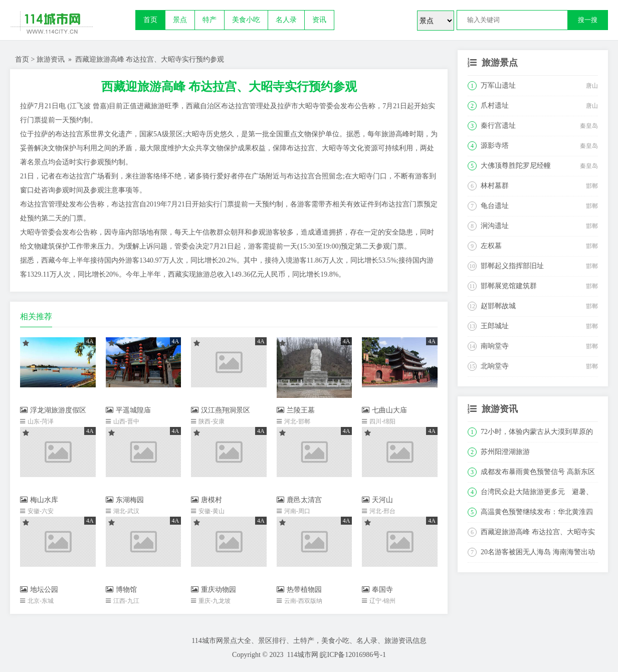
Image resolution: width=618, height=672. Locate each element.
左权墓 (491, 246)
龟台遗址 (495, 206)
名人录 (286, 20)
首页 (150, 20)
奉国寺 (377, 590)
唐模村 (207, 500)
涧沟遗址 (495, 226)
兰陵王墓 (296, 410)
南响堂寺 (495, 346)
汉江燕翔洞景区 (221, 410)
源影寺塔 (495, 146)
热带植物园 (299, 590)
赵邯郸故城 (498, 306)
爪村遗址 (495, 105)
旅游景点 (500, 63)
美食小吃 (246, 20)
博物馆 (121, 590)
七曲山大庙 (384, 410)
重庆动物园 (214, 590)
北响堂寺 (495, 366)
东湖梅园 (125, 500)
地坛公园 (39, 590)
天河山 (377, 500)
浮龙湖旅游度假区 (53, 410)
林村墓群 (495, 186)
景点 (180, 20)
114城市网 (302, 655)
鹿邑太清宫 (299, 500)
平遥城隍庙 (128, 410)
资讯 (319, 20)
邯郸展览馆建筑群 (509, 286)
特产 (210, 20)
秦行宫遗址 (498, 126)
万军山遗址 (498, 85)
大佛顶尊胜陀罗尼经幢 (516, 166)
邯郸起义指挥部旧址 (512, 266)
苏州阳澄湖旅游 (505, 452)
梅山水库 (39, 500)
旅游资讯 (51, 59)
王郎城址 (495, 326)
